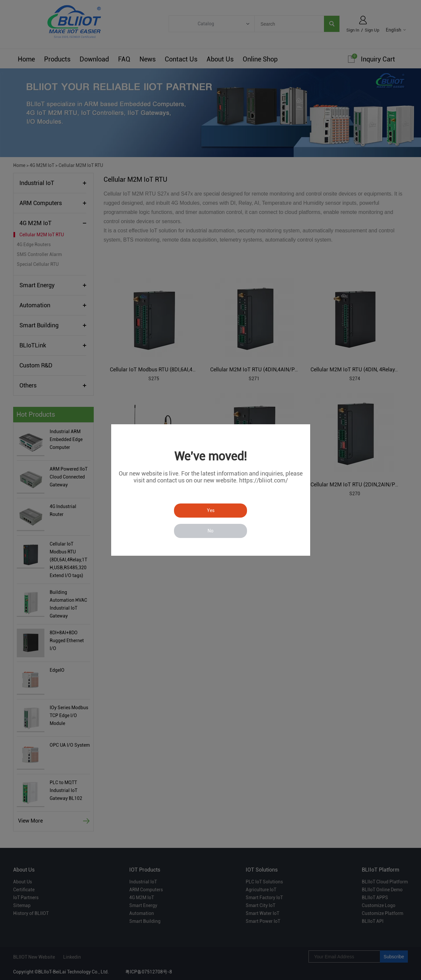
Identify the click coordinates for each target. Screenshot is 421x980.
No (210, 531)
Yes (211, 510)
